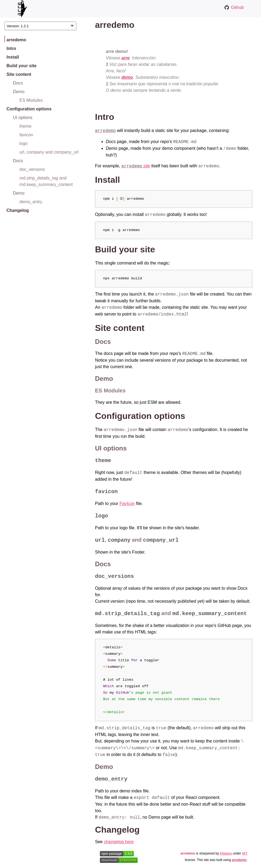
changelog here (119, 842)
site (136, 166)
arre (126, 58)
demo (127, 77)
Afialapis (226, 853)
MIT (245, 853)
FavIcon (127, 503)
